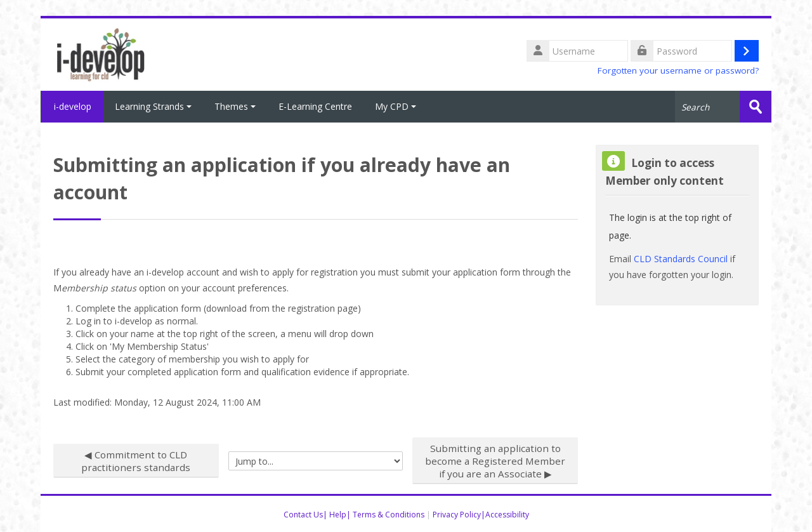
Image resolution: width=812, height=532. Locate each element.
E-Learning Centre (315, 106)
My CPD (396, 106)
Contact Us (303, 515)
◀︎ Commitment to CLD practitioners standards (136, 461)
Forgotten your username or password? (678, 70)
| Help (335, 515)
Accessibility (507, 515)
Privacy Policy (457, 515)
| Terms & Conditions (385, 515)
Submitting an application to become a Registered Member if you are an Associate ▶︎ (495, 461)
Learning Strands (153, 106)
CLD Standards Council (681, 259)
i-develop (72, 106)
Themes (235, 106)
